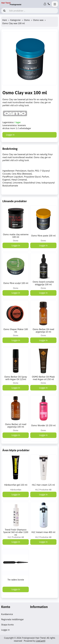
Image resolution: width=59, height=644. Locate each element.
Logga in (5, 630)
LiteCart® (41, 641)
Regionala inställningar (12, 619)
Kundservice (7, 614)
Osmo (27, 20)
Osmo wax (38, 20)
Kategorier (15, 20)
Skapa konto (7, 625)
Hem (5, 20)
